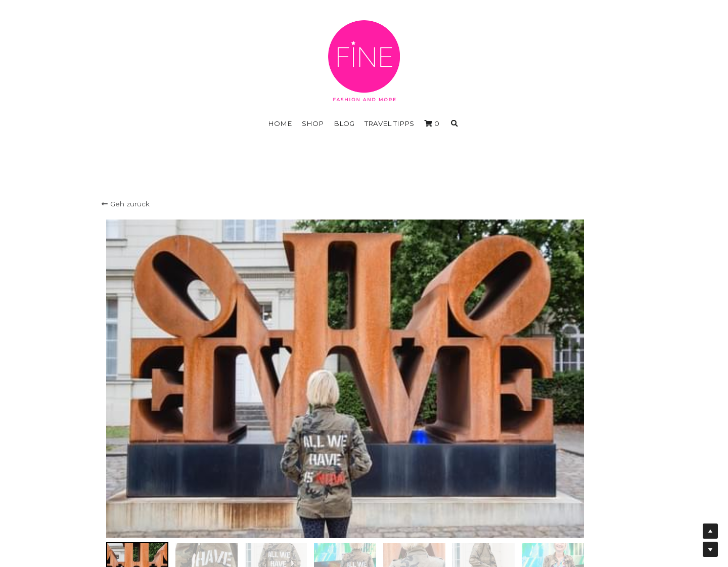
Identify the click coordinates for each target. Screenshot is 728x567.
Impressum (364, 507)
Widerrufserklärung (364, 516)
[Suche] (454, 124)
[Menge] (525, 365)
